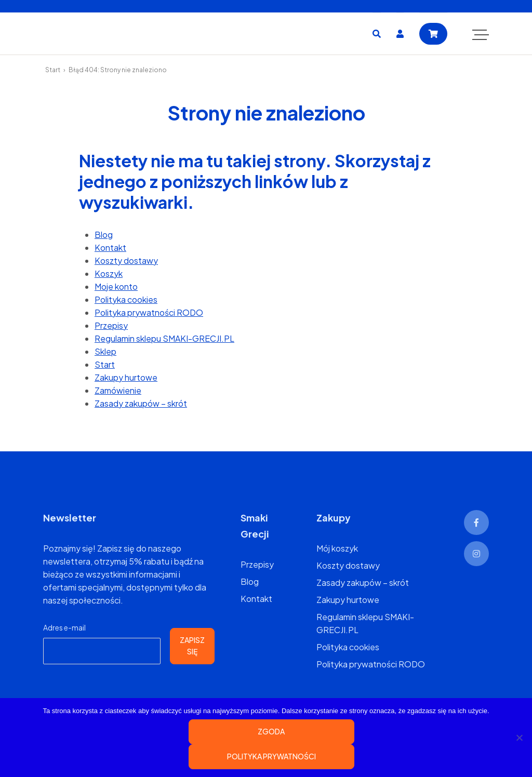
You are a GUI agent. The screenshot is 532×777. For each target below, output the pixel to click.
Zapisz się (192, 646)
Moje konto (116, 286)
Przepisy (111, 325)
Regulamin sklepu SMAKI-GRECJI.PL (164, 338)
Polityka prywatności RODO (149, 312)
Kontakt (110, 247)
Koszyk (109, 273)
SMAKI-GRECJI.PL (100, 33)
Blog (104, 235)
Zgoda (271, 731)
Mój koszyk (337, 548)
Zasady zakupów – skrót (141, 403)
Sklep (105, 351)
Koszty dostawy (126, 260)
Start (53, 70)
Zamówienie (118, 390)
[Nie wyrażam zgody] (519, 738)
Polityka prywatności (271, 756)
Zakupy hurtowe (126, 377)
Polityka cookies (126, 299)
